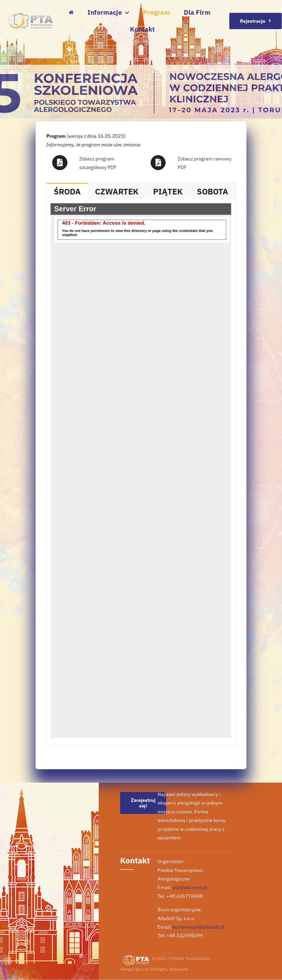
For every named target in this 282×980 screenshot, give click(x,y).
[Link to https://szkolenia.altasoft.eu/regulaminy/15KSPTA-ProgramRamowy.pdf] (158, 163)
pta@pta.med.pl (190, 887)
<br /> (141, 471)
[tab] (67, 191)
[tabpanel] (141, 472)
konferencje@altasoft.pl (199, 927)
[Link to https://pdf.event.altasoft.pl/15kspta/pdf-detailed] (60, 163)
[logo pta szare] (30, 15)
